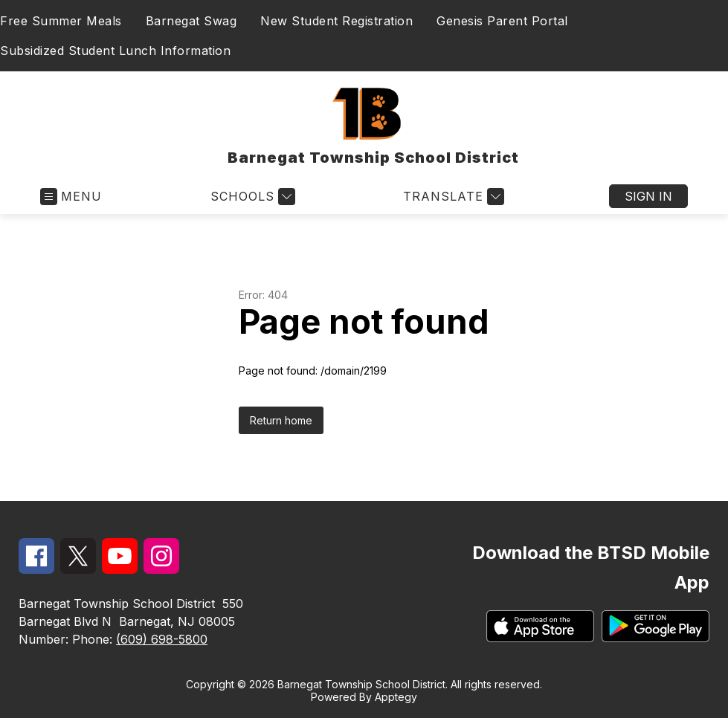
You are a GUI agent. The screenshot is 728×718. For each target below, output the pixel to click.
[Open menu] (71, 197)
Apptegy (396, 697)
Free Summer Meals (61, 21)
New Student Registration (336, 21)
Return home (281, 420)
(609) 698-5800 (162, 639)
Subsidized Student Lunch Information (115, 51)
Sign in (648, 196)
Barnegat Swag (191, 21)
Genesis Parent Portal (502, 21)
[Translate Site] (452, 197)
